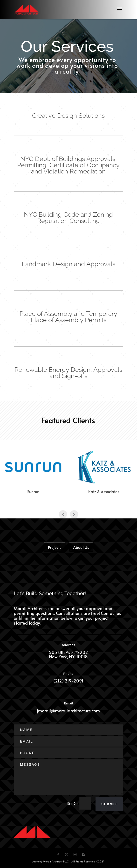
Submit (109, 804)
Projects (55, 547)
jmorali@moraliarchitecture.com (68, 711)
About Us (81, 547)
